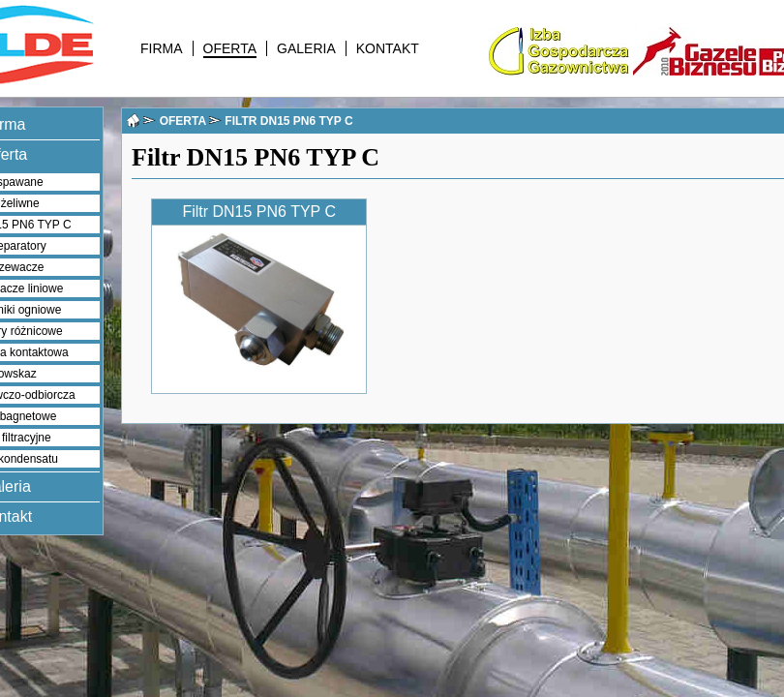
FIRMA (162, 48)
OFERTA (230, 48)
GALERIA (306, 48)
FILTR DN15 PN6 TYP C (288, 121)
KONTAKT (388, 48)
